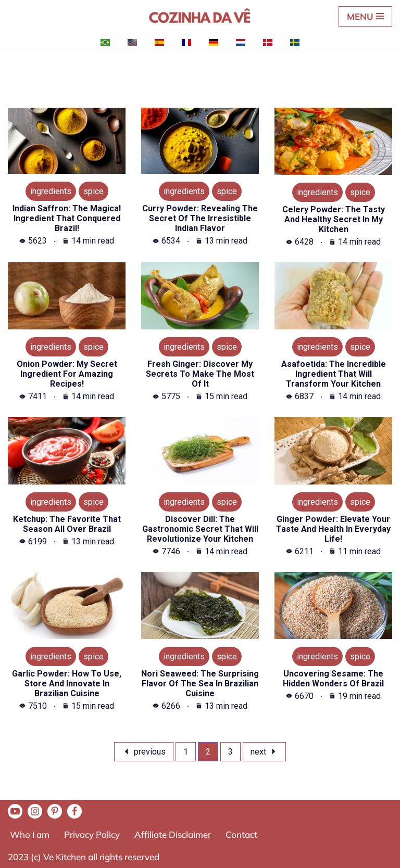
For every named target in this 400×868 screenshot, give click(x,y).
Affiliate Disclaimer (173, 834)
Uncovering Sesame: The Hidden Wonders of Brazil (333, 679)
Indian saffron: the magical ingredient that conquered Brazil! (67, 218)
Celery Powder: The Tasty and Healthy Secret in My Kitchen (334, 219)
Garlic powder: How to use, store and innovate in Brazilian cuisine (67, 684)
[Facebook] (74, 811)
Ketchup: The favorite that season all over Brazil (67, 524)
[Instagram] (35, 811)
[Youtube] (15, 811)
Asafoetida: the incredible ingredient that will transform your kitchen (334, 374)
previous (144, 752)
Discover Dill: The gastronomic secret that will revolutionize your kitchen (200, 529)
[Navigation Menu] (365, 16)
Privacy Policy (92, 834)
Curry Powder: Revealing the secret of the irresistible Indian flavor (200, 218)
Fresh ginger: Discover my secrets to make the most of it (200, 374)
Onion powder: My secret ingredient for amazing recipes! (67, 374)
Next (264, 752)
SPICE (93, 191)
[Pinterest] (55, 811)
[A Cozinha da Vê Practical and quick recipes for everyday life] (200, 16)
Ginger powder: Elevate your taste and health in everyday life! (333, 529)
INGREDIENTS (51, 191)
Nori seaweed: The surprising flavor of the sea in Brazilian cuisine (200, 684)
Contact (241, 834)
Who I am (30, 834)
